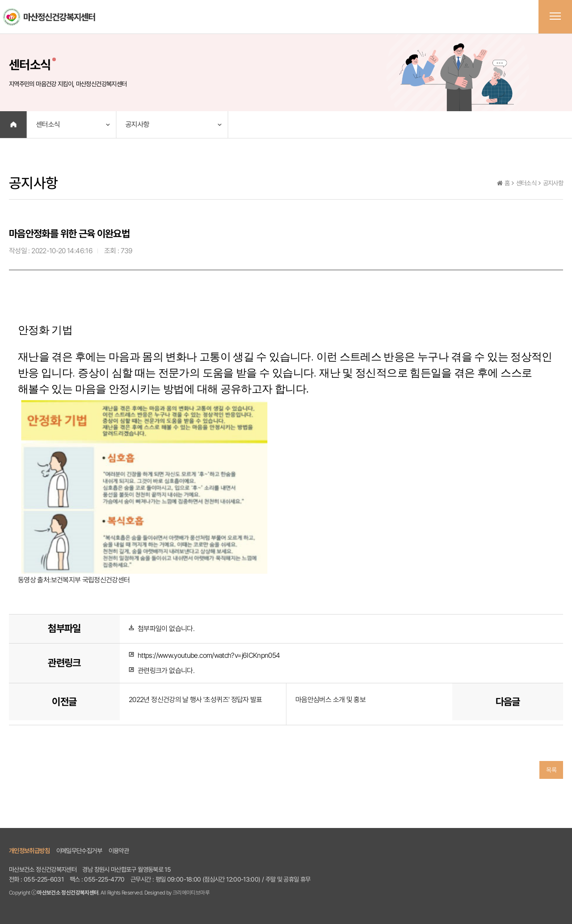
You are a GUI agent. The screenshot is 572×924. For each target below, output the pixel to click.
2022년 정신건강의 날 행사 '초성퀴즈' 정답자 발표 (196, 700)
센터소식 (48, 124)
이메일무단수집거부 (79, 851)
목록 (551, 770)
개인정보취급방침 (29, 851)
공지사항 (137, 124)
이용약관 (119, 851)
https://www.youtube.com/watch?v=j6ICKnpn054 (209, 655)
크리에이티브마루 (191, 893)
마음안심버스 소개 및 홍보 (330, 700)
